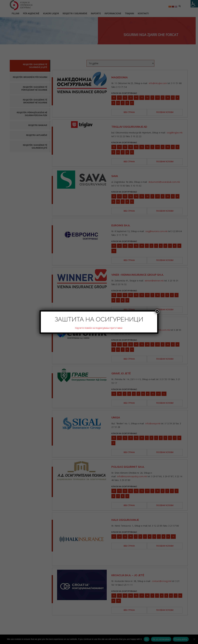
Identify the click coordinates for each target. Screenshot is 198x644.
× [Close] (157, 312)
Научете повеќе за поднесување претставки (99, 328)
